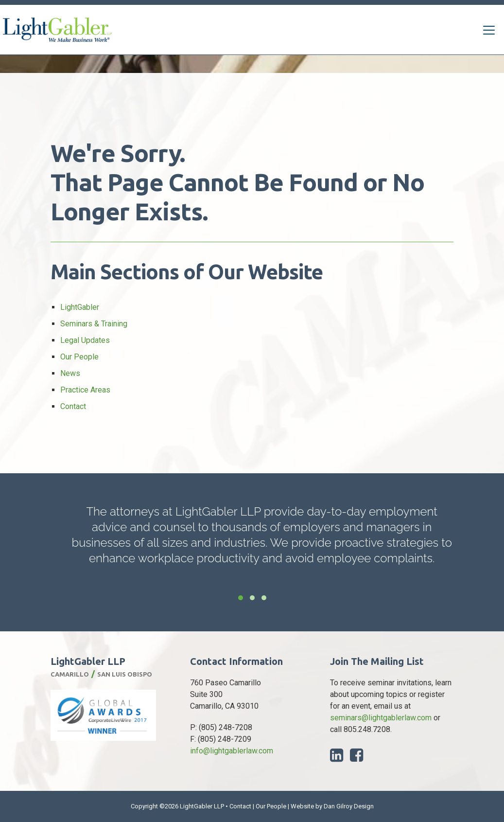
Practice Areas (85, 390)
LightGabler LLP (202, 806)
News (70, 373)
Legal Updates (85, 340)
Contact (73, 406)
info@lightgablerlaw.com (232, 751)
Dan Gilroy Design (349, 806)
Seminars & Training (94, 324)
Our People (79, 357)
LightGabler (80, 307)
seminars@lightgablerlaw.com (381, 718)
